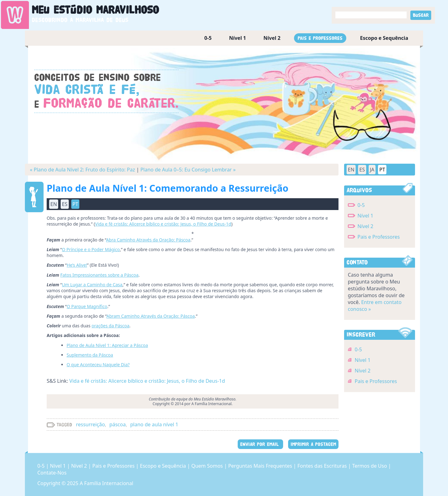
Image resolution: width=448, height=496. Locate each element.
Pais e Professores (320, 38)
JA (372, 170)
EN (54, 204)
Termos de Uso (370, 466)
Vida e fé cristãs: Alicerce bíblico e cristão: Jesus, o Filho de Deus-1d (147, 381)
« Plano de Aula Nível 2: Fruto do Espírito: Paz (82, 170)
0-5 (208, 38)
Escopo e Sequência (384, 38)
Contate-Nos (52, 473)
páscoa (117, 424)
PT (75, 204)
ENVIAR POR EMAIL (260, 444)
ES (65, 204)
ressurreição (90, 424)
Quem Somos (208, 466)
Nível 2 (272, 38)
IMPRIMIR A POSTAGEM (313, 444)
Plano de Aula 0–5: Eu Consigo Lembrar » (188, 170)
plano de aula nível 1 (154, 424)
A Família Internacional (106, 483)
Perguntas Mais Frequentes (261, 466)
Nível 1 (238, 38)
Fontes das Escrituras (323, 466)
